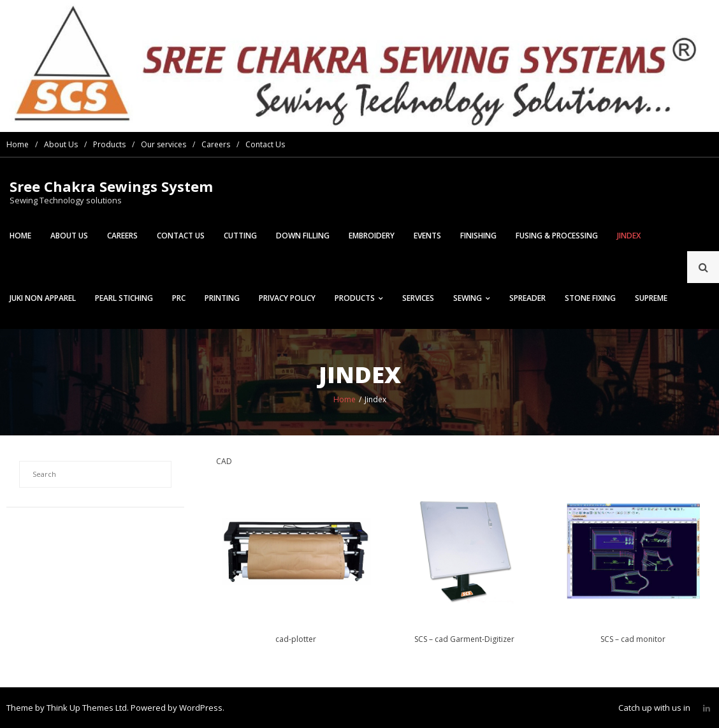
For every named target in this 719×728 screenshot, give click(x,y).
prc (179, 298)
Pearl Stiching (124, 298)
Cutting (240, 236)
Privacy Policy (287, 298)
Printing (222, 298)
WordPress (201, 708)
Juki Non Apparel (43, 298)
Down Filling (303, 236)
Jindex (629, 236)
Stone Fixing (590, 298)
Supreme (651, 298)
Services (418, 298)
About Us (61, 144)
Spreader (527, 298)
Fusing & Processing (557, 236)
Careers (216, 144)
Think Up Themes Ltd (87, 708)
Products (109, 144)
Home (18, 144)
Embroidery (372, 236)
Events (427, 236)
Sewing (468, 298)
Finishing (478, 236)
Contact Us (265, 144)
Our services (163, 144)
